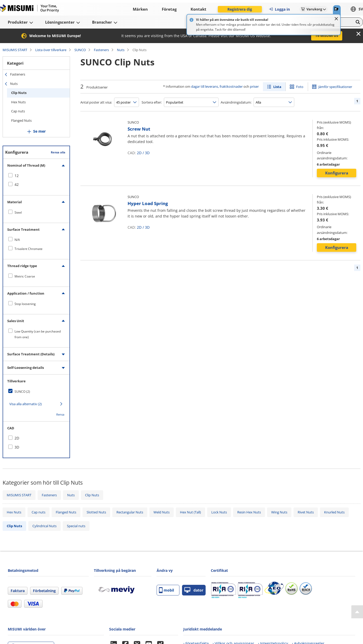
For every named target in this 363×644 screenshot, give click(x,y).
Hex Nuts (18, 102)
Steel (18, 212)
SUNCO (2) (22, 392)
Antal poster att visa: (96, 102)
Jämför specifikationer (335, 87)
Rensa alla (58, 152)
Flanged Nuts (21, 120)
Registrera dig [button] (240, 9)
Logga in (279, 9)
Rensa (60, 414)
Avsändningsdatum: (236, 102)
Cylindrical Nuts (44, 526)
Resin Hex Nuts (249, 512)
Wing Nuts (279, 512)
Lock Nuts (219, 512)
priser (254, 86)
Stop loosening (25, 304)
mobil (166, 590)
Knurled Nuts (334, 512)
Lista (277, 87)
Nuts (121, 50)
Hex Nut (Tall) (190, 512)
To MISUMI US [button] (327, 36)
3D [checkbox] (17, 447)
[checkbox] (36, 176)
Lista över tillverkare (51, 50)
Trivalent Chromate (29, 249)
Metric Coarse (25, 276)
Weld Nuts (162, 512)
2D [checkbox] (17, 438)
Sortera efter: (152, 102)
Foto (300, 87)
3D (147, 153)
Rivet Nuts (306, 512)
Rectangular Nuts (130, 512)
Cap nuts (18, 111)
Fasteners (101, 50)
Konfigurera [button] (337, 173)
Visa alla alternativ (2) (26, 404)
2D (139, 153)
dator (194, 590)
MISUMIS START (15, 50)
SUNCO (80, 50)
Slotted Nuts (96, 512)
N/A (17, 240)
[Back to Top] (357, 612)
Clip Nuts (19, 93)
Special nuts (76, 526)
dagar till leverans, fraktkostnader (217, 86)
